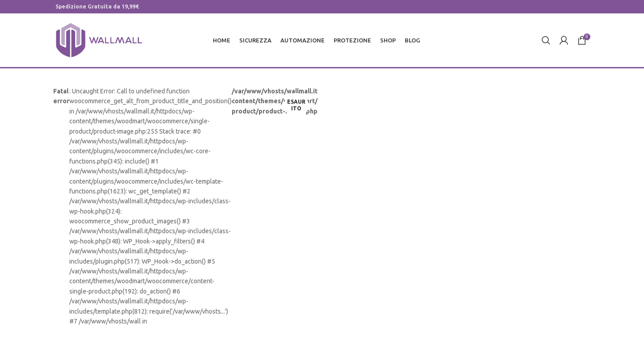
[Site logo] (99, 40)
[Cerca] (546, 40)
